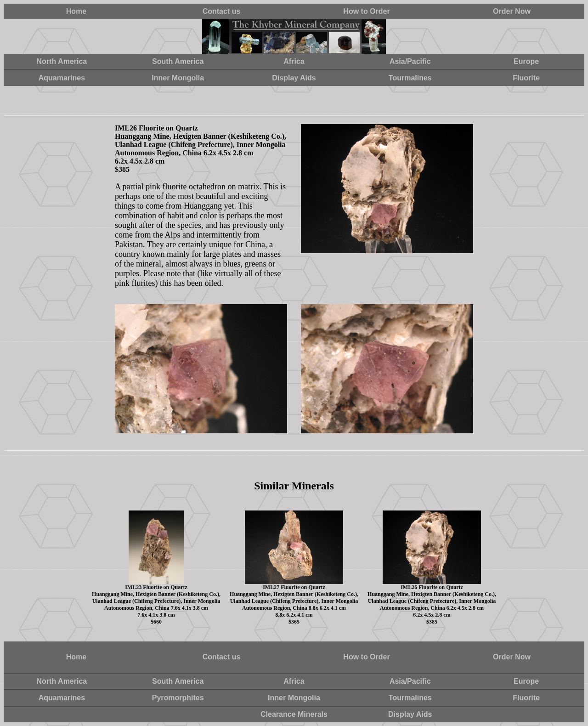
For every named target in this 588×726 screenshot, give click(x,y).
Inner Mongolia (178, 78)
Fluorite (526, 78)
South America (178, 61)
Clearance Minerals (294, 714)
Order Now (512, 11)
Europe (526, 61)
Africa (294, 61)
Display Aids (294, 78)
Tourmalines (410, 78)
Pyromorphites (178, 698)
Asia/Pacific (410, 61)
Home (76, 11)
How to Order (366, 11)
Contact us (222, 11)
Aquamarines (62, 78)
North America (62, 61)
